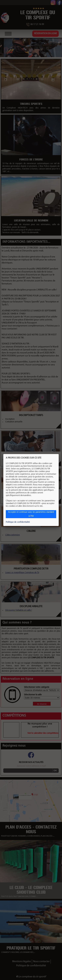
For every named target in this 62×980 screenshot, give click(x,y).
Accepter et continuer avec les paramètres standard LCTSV (31, 514)
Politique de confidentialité (18, 522)
